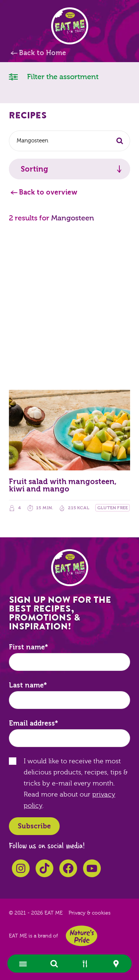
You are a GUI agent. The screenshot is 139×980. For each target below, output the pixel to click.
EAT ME (70, 26)
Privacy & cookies (90, 913)
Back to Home (42, 53)
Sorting (34, 169)
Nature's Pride (82, 936)
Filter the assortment (54, 76)
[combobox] (69, 141)
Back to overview (48, 192)
